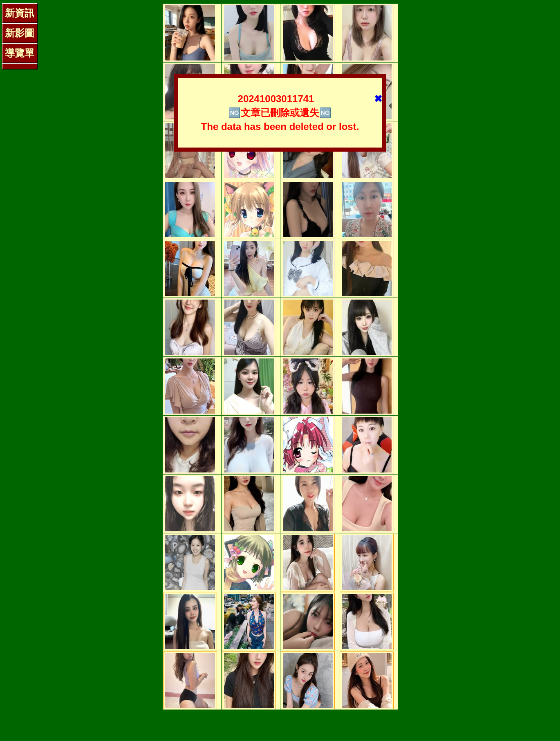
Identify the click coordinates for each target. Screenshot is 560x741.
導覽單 (20, 53)
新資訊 (20, 13)
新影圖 (20, 33)
